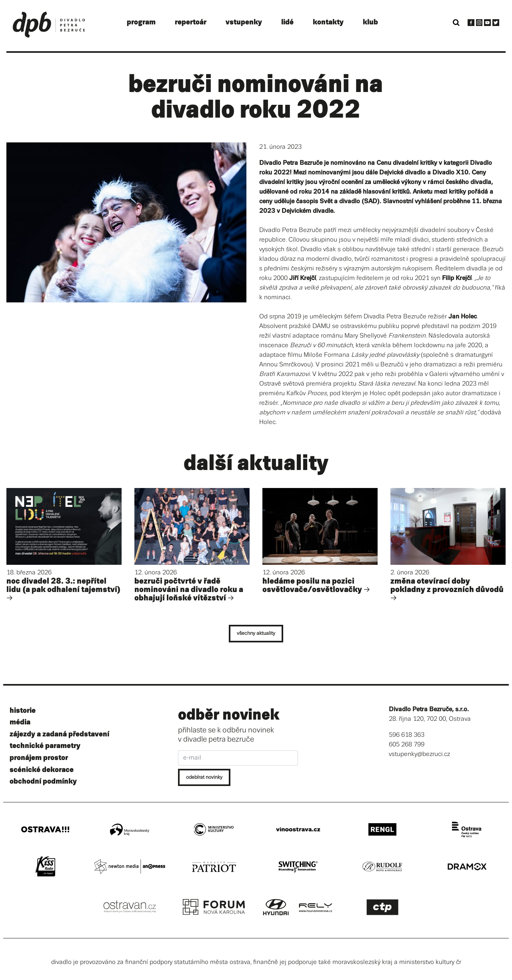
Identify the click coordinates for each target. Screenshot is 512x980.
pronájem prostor (39, 758)
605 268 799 (407, 745)
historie (23, 711)
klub (370, 22)
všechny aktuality (256, 633)
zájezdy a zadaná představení (59, 734)
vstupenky (244, 22)
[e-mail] (238, 758)
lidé (287, 22)
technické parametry (45, 746)
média (20, 722)
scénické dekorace (42, 770)
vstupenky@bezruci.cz (419, 754)
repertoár (191, 22)
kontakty (328, 22)
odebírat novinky (204, 777)
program (141, 22)
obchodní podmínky (43, 781)
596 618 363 (407, 735)
